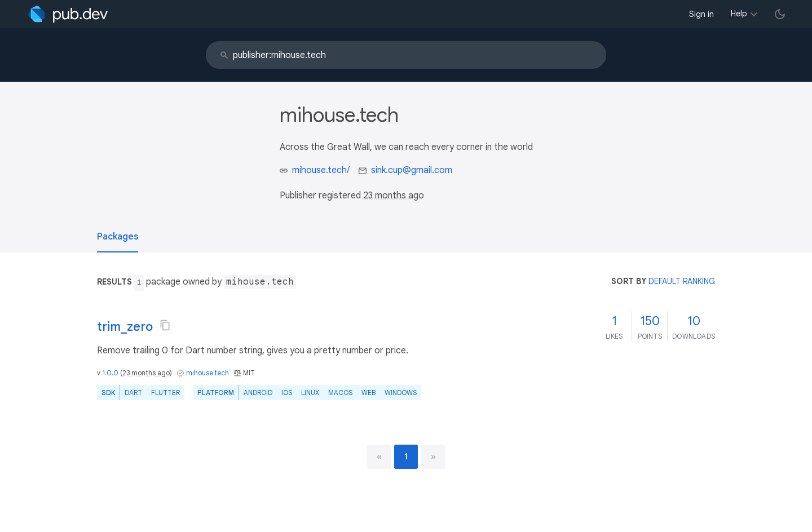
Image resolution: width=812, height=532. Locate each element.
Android (258, 393)
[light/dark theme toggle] (780, 14)
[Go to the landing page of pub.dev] (68, 14)
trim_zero (125, 327)
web (369, 393)
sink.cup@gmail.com (412, 170)
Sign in (701, 14)
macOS (340, 393)
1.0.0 (110, 373)
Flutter (166, 393)
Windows (401, 393)
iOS (287, 393)
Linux (310, 393)
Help (739, 14)
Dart (133, 393)
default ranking (682, 281)
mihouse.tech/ (321, 170)
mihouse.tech (208, 373)
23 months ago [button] (394, 196)
